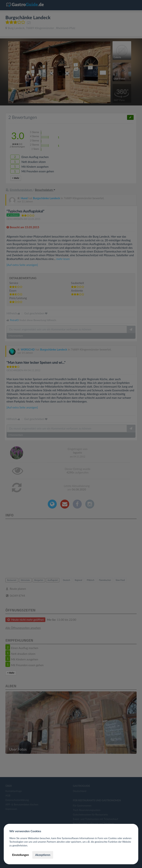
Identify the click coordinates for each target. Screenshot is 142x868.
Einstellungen (21, 855)
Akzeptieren (43, 855)
